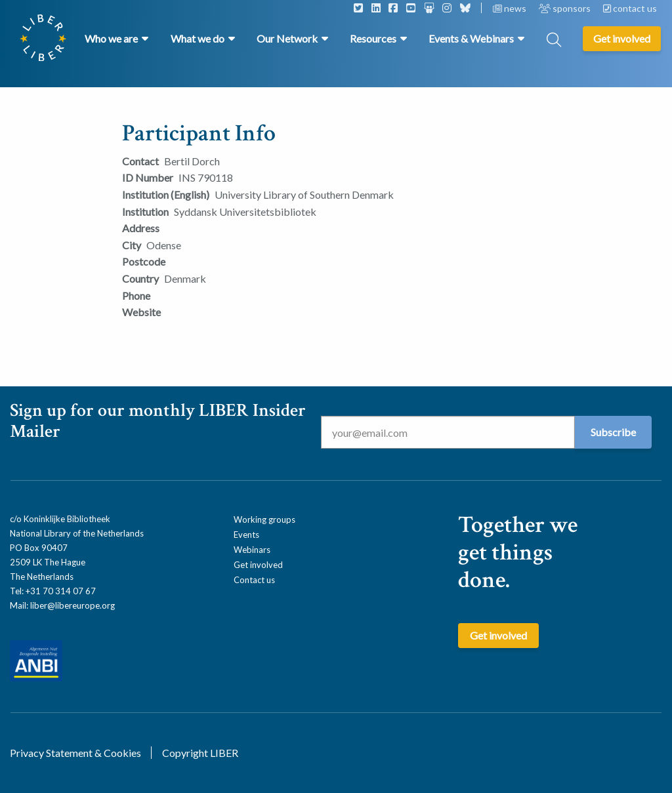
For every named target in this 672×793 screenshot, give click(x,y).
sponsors (566, 8)
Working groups (264, 519)
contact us (630, 8)
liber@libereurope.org (73, 605)
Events (246, 535)
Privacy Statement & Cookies (75, 753)
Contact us (254, 580)
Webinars (252, 550)
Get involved (258, 565)
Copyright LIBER (200, 753)
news (511, 8)
